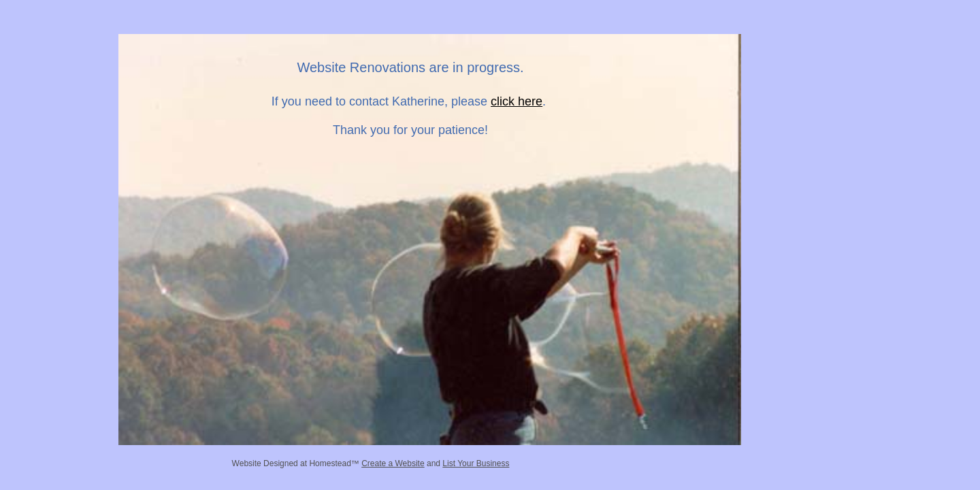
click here (517, 101)
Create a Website (393, 463)
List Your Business (476, 463)
